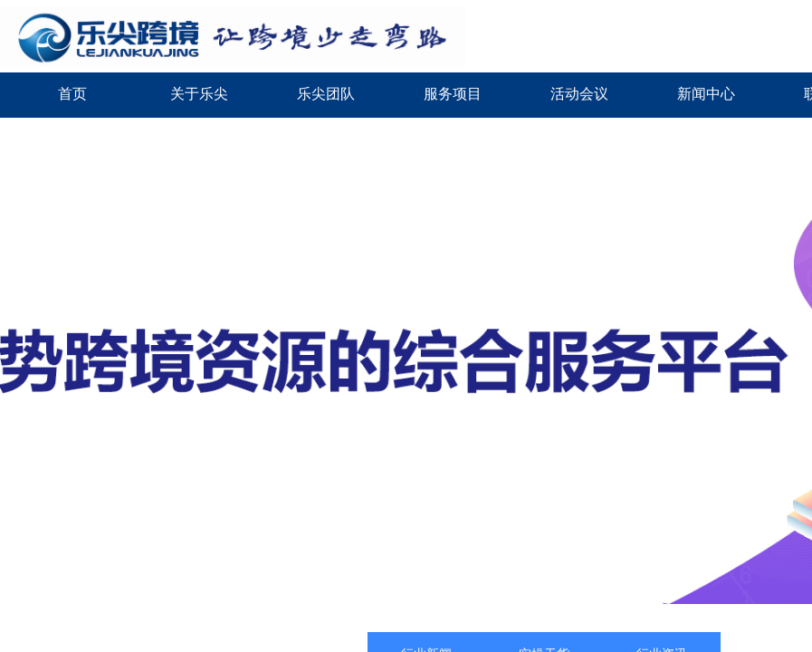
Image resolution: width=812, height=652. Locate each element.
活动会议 (579, 94)
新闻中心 (706, 94)
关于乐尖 (199, 94)
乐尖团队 (326, 94)
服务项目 (453, 94)
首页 (72, 94)
